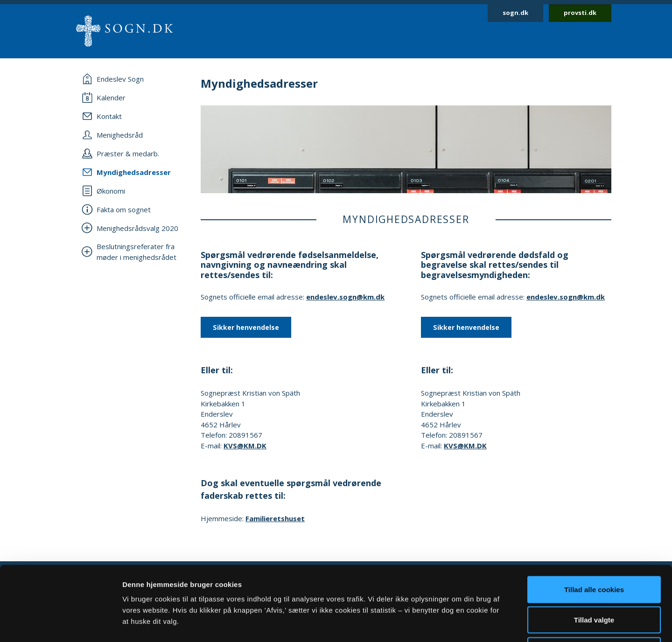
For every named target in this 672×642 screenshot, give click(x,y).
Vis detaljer (485, 624)
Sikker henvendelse (246, 327)
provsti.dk (580, 13)
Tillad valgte (594, 550)
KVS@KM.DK (245, 446)
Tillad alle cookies (594, 520)
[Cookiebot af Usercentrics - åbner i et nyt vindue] (60, 624)
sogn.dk (515, 13)
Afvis (594, 581)
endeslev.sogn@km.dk (345, 297)
